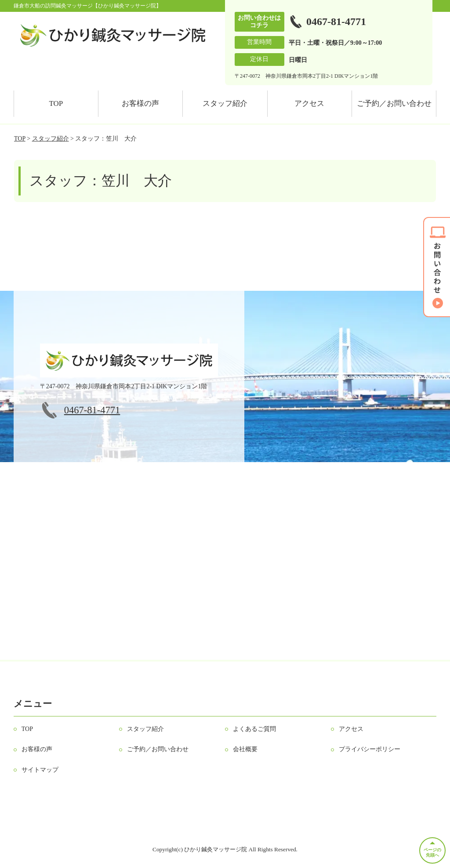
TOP (56, 103)
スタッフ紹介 (225, 103)
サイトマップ (40, 770)
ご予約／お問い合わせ (394, 103)
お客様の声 (140, 103)
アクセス (309, 103)
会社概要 (245, 749)
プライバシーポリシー (370, 749)
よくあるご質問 (254, 729)
